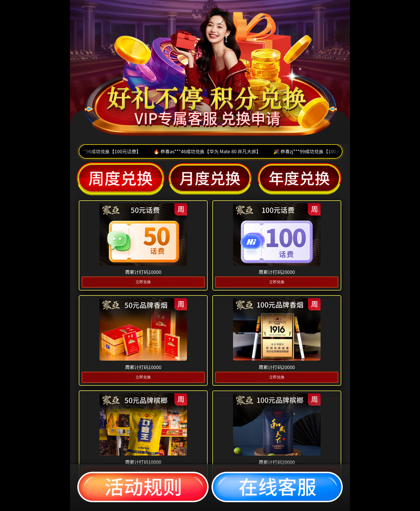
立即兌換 (143, 282)
